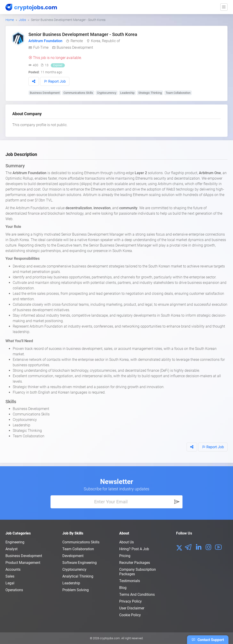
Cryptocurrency (107, 93)
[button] (34, 81)
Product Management (23, 563)
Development (73, 556)
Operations (14, 590)
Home (10, 20)
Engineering (15, 542)
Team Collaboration (178, 93)
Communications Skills (78, 93)
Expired (58, 65)
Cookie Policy (130, 615)
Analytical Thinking (78, 576)
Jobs (22, 20)
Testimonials (130, 581)
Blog (123, 588)
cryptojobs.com (110, 638)
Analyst (11, 549)
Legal (10, 583)
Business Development (75, 47)
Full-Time (41, 47)
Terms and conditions (137, 594)
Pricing (125, 556)
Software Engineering (80, 563)
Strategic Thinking (150, 93)
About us (127, 542)
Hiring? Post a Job (134, 549)
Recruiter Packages (135, 563)
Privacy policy (130, 601)
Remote (77, 41)
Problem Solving (76, 590)
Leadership (127, 93)
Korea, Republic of (105, 41)
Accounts (13, 569)
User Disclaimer (132, 608)
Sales (10, 576)
